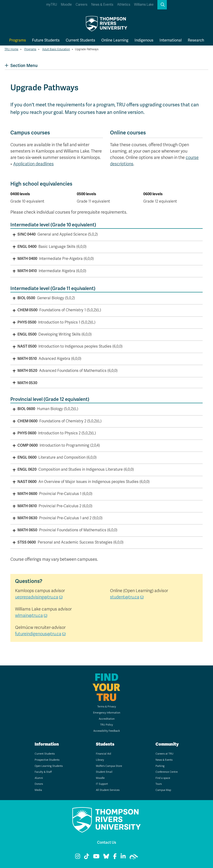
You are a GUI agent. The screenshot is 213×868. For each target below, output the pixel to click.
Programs (18, 40)
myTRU (52, 5)
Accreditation (107, 719)
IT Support (102, 784)
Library (100, 760)
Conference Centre (167, 772)
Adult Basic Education (56, 49)
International (171, 40)
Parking (160, 766)
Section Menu (21, 65)
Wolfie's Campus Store (109, 766)
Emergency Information (107, 713)
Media (38, 790)
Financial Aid (103, 754)
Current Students (80, 40)
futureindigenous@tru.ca (38, 634)
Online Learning (115, 40)
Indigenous (144, 40)
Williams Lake (144, 5)
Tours (159, 784)
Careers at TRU (164, 754)
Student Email (104, 772)
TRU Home (11, 49)
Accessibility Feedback (107, 731)
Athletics (124, 5)
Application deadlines (33, 164)
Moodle (66, 5)
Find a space (163, 778)
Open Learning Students (49, 766)
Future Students (46, 40)
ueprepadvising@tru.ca (37, 597)
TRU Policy (106, 725)
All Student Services (108, 790)
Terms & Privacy (107, 707)
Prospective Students (47, 760)
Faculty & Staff (43, 772)
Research (196, 40)
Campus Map (163, 790)
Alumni (39, 778)
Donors (39, 784)
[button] (162, 5)
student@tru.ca (125, 597)
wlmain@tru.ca (29, 615)
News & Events (102, 5)
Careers (82, 5)
